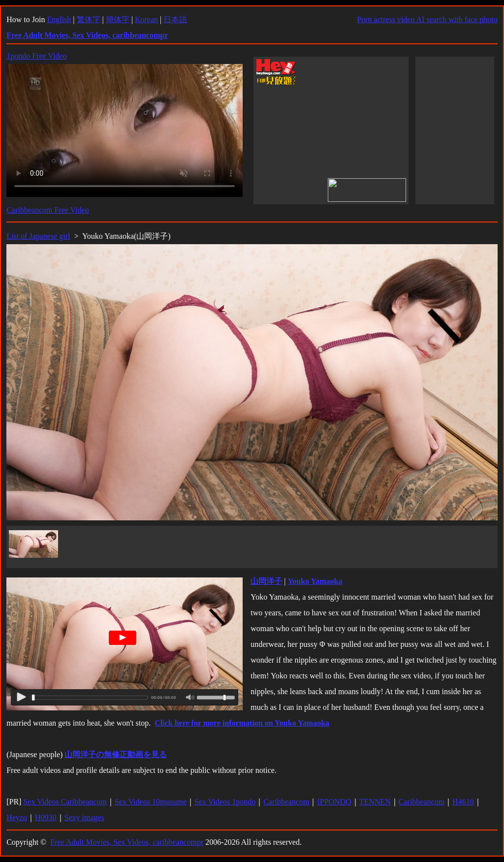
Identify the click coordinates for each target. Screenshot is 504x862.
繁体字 (89, 19)
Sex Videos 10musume (151, 802)
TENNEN (375, 802)
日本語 (175, 19)
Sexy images (84, 817)
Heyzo (17, 817)
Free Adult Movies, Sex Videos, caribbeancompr (127, 842)
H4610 (463, 802)
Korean (146, 19)
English (59, 19)
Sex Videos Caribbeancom (65, 802)
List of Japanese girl (38, 236)
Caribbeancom (286, 802)
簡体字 (118, 19)
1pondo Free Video (36, 56)
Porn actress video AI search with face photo (427, 19)
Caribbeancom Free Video (48, 210)
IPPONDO (334, 802)
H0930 (46, 817)
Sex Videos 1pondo (225, 802)
